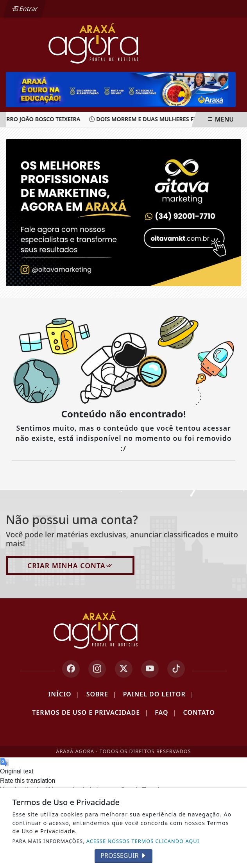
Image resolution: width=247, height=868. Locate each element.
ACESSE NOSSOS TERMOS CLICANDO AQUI (143, 841)
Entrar (25, 9)
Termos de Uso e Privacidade (90, 712)
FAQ (166, 712)
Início (64, 694)
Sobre (102, 694)
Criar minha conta (70, 566)
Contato (199, 712)
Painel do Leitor (159, 694)
